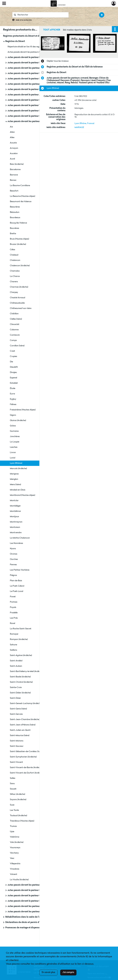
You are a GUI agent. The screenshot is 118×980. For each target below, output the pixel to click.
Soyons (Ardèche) (18, 800)
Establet (14, 383)
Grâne (13, 426)
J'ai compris (68, 972)
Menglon (14, 479)
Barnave (14, 175)
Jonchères (15, 436)
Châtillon (14, 314)
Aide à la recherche (24, 20)
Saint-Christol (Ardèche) (21, 682)
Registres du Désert (15, 41)
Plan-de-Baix (16, 581)
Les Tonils (14, 810)
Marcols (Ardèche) (18, 468)
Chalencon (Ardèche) (20, 266)
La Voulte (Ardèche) (19, 880)
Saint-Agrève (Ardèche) (21, 655)
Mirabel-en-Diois (18, 490)
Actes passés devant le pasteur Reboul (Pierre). (31, 63)
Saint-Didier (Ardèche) (20, 693)
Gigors (13, 415)
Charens (14, 282)
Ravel (12, 623)
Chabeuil (14, 255)
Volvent (14, 874)
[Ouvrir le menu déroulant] (4, 4)
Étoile (13, 388)
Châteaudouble (17, 303)
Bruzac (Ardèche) (18, 244)
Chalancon (15, 260)
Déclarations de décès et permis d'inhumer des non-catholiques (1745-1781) (36, 922)
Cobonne (14, 330)
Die (11, 362)
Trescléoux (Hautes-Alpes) (22, 821)
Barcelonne (15, 169)
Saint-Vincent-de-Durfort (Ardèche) (27, 773)
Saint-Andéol (16, 661)
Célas (12, 250)
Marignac (14, 474)
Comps (13, 340)
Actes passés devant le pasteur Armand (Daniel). (32, 95)
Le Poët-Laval (16, 591)
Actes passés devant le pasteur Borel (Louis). (30, 890)
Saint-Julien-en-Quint (20, 730)
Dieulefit (14, 367)
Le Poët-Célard (17, 586)
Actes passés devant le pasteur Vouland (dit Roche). (33, 105)
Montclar (14, 501)
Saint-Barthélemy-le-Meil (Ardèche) (27, 671)
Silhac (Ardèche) (17, 794)
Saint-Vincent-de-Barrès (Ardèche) (26, 767)
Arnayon (14, 148)
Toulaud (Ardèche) (18, 816)
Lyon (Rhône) (16, 463)
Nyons (13, 549)
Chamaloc (15, 271)
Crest (12, 351)
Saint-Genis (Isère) (18, 709)
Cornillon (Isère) (17, 346)
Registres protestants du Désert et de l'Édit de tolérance (31, 36)
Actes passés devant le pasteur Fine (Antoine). (31, 73)
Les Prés (14, 618)
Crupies (13, 356)
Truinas (13, 826)
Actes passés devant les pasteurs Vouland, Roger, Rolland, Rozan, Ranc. (38, 912)
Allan (12, 132)
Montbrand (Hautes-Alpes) (23, 495)
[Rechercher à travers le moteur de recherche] (42, 15)
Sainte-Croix (16, 687)
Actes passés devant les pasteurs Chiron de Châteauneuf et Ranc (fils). (38, 885)
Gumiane (14, 431)
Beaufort (14, 191)
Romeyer (14, 634)
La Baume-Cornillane (20, 186)
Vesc (12, 858)
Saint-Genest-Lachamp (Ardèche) (26, 703)
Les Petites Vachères (20, 570)
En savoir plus (48, 972)
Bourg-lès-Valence (18, 223)
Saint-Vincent (16, 762)
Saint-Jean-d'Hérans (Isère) (23, 725)
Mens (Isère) (15, 485)
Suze (12, 805)
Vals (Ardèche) (17, 842)
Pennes (13, 565)
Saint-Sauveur (17, 746)
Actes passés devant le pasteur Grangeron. (29, 896)
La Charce (15, 276)
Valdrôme (15, 837)
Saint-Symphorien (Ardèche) (23, 757)
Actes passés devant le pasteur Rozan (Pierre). (31, 89)
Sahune (13, 645)
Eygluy (13, 399)
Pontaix (14, 602)
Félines (13, 404)
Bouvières (14, 228)
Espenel (13, 378)
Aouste (13, 143)
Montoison (15, 527)
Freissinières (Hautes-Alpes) (23, 410)
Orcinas (14, 554)
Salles (13, 778)
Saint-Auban (16, 666)
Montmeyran (16, 522)
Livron (13, 452)
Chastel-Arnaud (17, 298)
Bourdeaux (15, 218)
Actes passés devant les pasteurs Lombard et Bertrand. (35, 84)
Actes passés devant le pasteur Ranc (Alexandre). (32, 57)
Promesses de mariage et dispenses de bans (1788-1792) (33, 928)
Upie (12, 832)
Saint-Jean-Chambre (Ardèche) (25, 719)
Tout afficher (52, 30)
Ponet (13, 597)
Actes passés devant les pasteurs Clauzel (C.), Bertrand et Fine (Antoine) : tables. (38, 52)
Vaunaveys (15, 848)
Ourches (14, 559)
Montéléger (15, 506)
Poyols (13, 607)
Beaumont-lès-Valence (21, 202)
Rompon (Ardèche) (19, 639)
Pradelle (14, 613)
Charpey (14, 292)
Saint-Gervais (16, 714)
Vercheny (14, 853)
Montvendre (16, 533)
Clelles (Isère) (16, 319)
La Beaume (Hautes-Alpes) (23, 196)
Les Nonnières (16, 543)
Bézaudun (15, 212)
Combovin (15, 335)
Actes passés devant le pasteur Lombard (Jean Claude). (35, 79)
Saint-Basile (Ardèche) (20, 677)
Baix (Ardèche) (17, 164)
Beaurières (15, 207)
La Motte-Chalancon (20, 538)
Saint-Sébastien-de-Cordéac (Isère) (26, 751)
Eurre (12, 394)
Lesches (14, 447)
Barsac (13, 180)
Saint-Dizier (15, 698)
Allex (12, 137)
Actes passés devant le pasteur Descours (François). (33, 100)
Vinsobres (15, 869)
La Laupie (15, 442)
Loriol (13, 458)
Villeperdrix (15, 864)
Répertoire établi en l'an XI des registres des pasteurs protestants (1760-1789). (38, 47)
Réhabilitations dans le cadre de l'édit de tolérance (31, 917)
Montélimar (15, 511)
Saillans (13, 650)
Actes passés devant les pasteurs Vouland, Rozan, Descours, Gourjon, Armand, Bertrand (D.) (38, 906)
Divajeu (13, 372)
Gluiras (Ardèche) (18, 420)
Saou (12, 784)
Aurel (12, 159)
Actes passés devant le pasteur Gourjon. (28, 116)
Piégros (13, 575)
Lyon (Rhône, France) (84, 123)
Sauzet (13, 789)
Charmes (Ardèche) (19, 287)
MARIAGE (79, 127)
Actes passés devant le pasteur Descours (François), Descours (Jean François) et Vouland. (38, 111)
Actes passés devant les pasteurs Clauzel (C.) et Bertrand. (36, 68)
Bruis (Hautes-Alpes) (19, 239)
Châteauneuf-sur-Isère (21, 308)
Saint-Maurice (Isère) (20, 735)
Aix (11, 127)
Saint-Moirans (17, 741)
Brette (13, 234)
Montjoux (14, 517)
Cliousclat (15, 324)
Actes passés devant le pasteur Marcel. (27, 901)
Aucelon (14, 153)
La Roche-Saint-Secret (21, 629)
